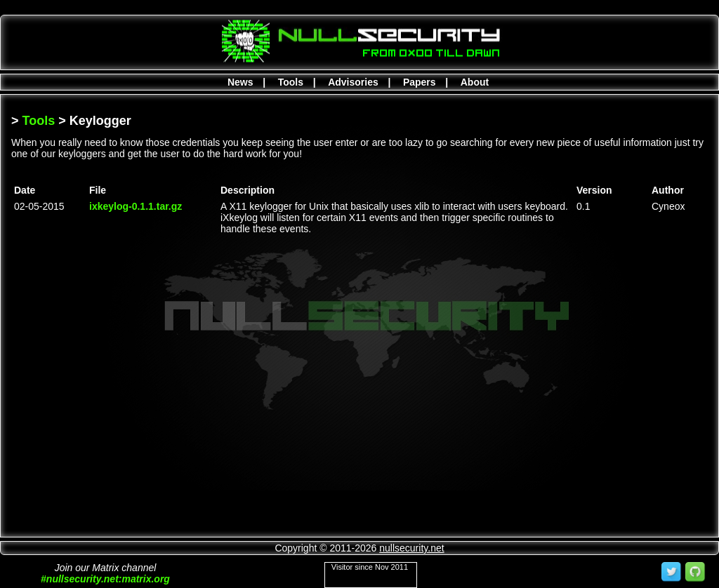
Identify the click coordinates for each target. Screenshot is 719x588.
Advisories (353, 82)
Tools (291, 82)
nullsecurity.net (411, 548)
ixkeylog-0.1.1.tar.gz (136, 206)
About (475, 82)
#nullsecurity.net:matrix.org (105, 579)
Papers (420, 82)
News (240, 82)
